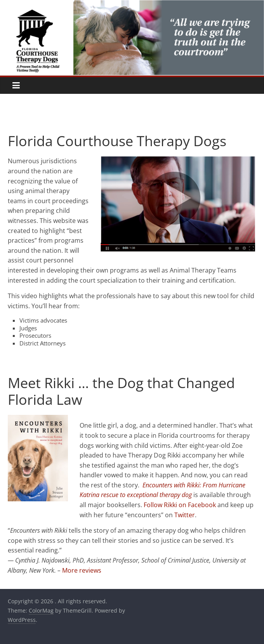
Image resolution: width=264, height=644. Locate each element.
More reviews (82, 570)
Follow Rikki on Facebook (180, 505)
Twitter (185, 515)
